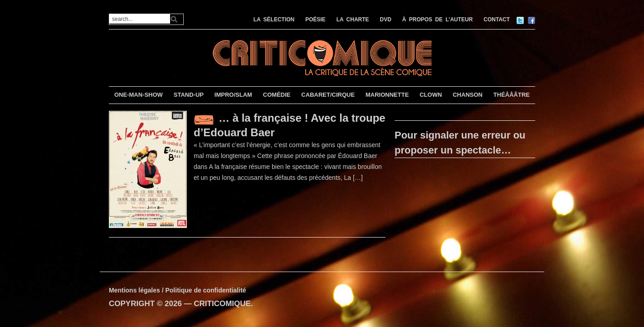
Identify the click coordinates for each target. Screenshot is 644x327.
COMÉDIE (277, 95)
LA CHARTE (353, 20)
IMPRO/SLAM (233, 95)
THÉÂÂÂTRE (512, 95)
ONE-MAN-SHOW (139, 95)
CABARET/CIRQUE (328, 95)
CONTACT (497, 20)
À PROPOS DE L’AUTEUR (438, 20)
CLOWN (431, 95)
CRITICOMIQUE (222, 304)
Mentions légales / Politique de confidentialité (178, 290)
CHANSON (468, 95)
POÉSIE (315, 20)
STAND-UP (189, 95)
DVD (386, 20)
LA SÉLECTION (274, 20)
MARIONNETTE (387, 95)
